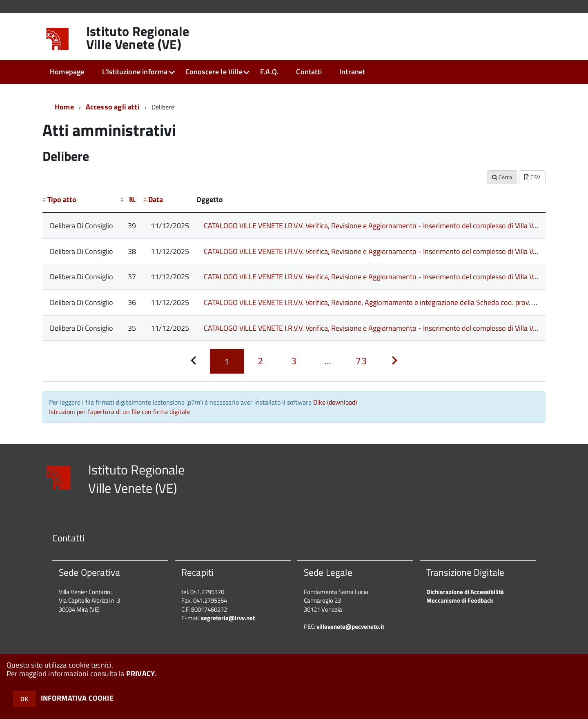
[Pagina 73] (361, 361)
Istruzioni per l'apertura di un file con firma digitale (119, 412)
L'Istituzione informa (135, 72)
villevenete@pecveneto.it (350, 627)
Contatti (309, 72)
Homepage (67, 72)
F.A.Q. (269, 72)
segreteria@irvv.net (228, 618)
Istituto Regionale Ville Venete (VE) (138, 38)
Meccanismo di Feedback (460, 600)
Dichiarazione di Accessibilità (465, 592)
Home (64, 107)
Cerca (502, 177)
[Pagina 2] (261, 361)
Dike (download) (335, 402)
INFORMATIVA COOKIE (77, 698)
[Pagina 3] (294, 361)
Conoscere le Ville (214, 72)
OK (24, 699)
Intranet (352, 72)
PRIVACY (140, 673)
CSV (532, 177)
